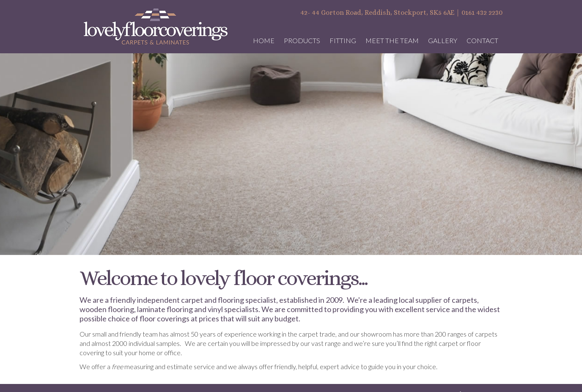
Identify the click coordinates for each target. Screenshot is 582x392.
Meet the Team (392, 40)
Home (264, 40)
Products (302, 40)
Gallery (443, 40)
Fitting (343, 40)
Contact (482, 40)
